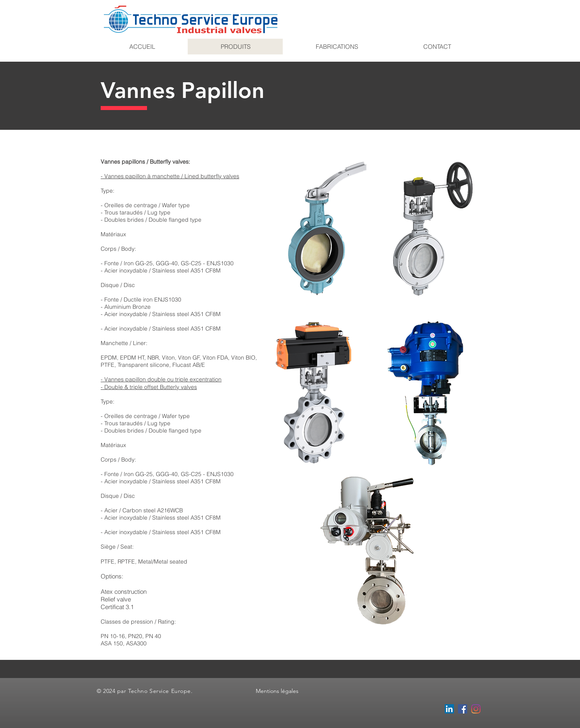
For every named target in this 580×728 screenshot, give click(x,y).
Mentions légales (277, 691)
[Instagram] (476, 709)
